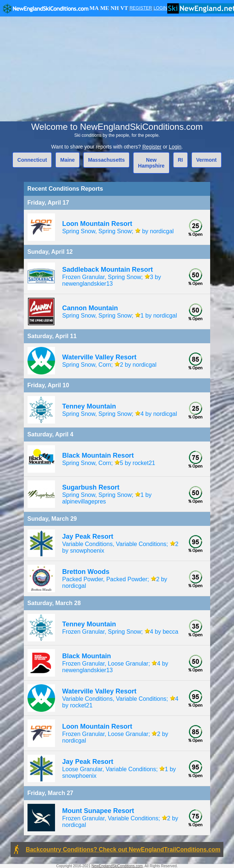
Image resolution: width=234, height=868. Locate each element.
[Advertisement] (117, 69)
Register (152, 147)
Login (175, 147)
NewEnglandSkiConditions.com (117, 866)
